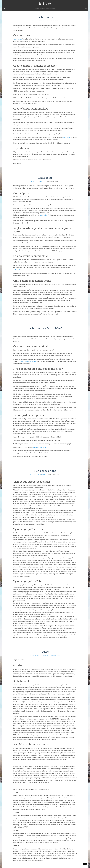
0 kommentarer (55, 655)
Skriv (85, 864)
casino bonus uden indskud (28, 361)
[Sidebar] (4, 9)
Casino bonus (45, 17)
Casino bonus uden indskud (45, 328)
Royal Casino (66, 137)
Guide (45, 652)
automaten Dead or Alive (40, 447)
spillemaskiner (18, 270)
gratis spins (43, 215)
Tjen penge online (45, 471)
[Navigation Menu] (86, 9)
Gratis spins (45, 178)
